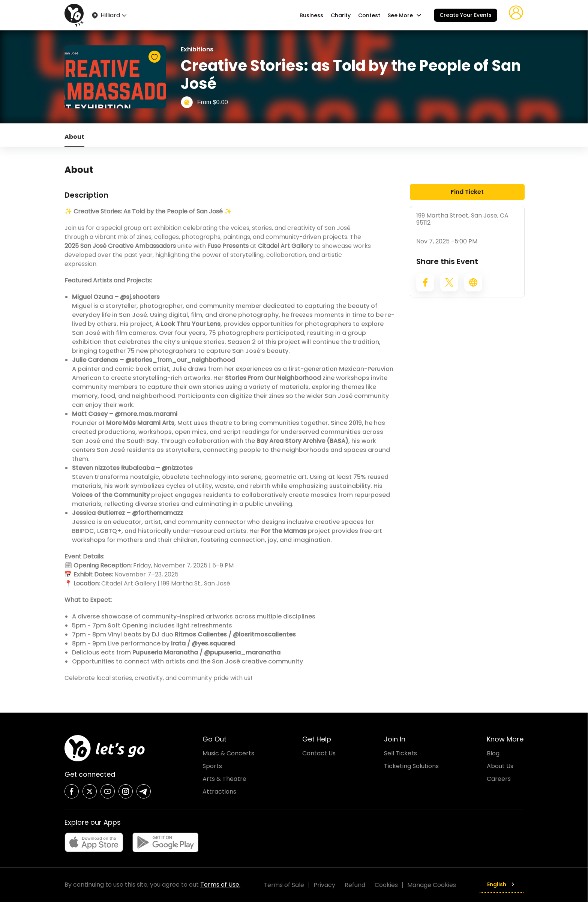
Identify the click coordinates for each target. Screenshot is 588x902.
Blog (493, 753)
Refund (355, 885)
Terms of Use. (220, 885)
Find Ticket (467, 192)
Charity (341, 15)
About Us (500, 766)
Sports (212, 766)
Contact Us (319, 753)
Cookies (386, 885)
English (502, 884)
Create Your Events (466, 15)
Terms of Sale (284, 885)
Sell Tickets (400, 753)
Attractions (219, 792)
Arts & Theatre (224, 779)
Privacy (324, 885)
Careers (499, 779)
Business (311, 15)
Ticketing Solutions (411, 766)
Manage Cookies (432, 885)
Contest (369, 15)
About (74, 137)
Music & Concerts (228, 753)
